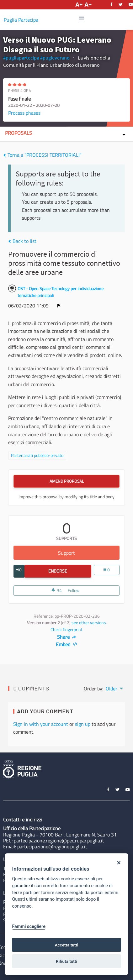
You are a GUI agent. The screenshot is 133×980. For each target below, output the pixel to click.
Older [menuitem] (112, 689)
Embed (67, 644)
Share (67, 637)
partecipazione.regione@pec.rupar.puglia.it (59, 841)
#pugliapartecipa (21, 58)
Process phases (24, 113)
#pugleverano (55, 58)
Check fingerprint (66, 630)
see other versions (89, 623)
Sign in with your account (41, 724)
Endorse (70, 571)
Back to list (22, 241)
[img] (82, 19)
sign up (83, 724)
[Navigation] (82, 19)
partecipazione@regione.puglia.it (52, 846)
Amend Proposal (67, 481)
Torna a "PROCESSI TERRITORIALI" (42, 155)
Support (89, 553)
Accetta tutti (66, 945)
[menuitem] (114, 688)
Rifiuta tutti (66, 961)
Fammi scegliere (29, 927)
